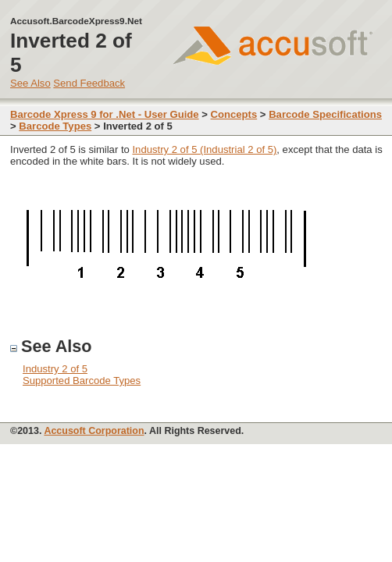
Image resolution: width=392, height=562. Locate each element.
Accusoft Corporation (94, 431)
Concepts (234, 114)
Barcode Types (55, 126)
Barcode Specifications (325, 114)
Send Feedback (89, 83)
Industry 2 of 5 (55, 369)
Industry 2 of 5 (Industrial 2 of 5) (204, 149)
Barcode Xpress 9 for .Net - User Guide (105, 114)
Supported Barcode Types (82, 381)
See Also (30, 83)
